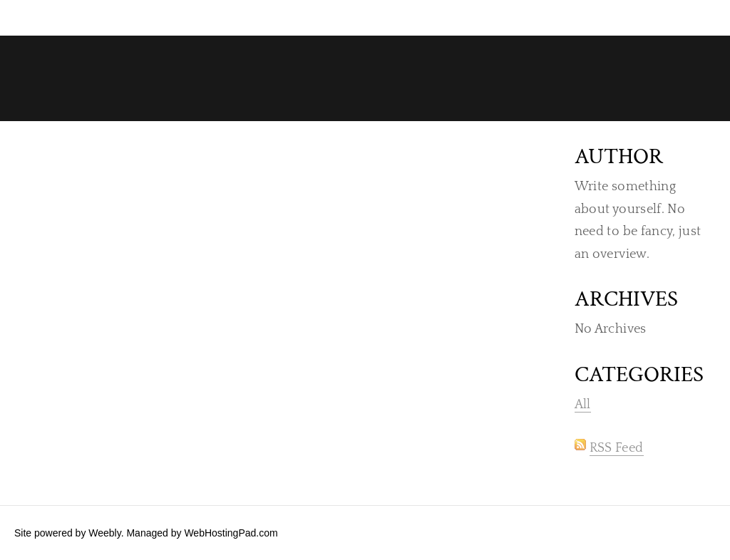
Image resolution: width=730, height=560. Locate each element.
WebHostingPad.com (231, 533)
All (583, 405)
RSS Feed (617, 448)
